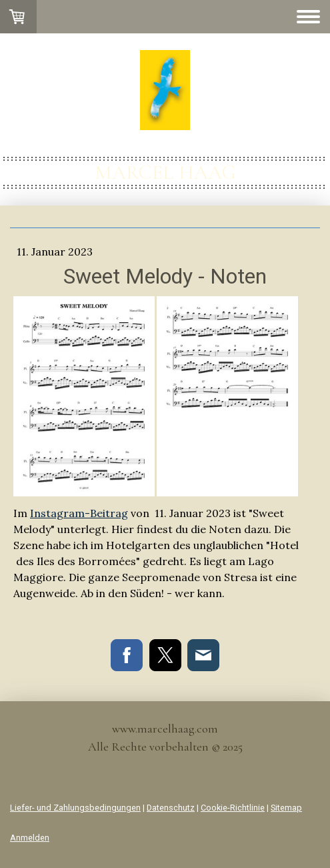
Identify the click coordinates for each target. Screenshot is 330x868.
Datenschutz (171, 808)
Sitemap (286, 808)
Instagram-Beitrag (79, 513)
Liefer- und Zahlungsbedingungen (75, 808)
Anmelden (30, 838)
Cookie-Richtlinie (233, 808)
